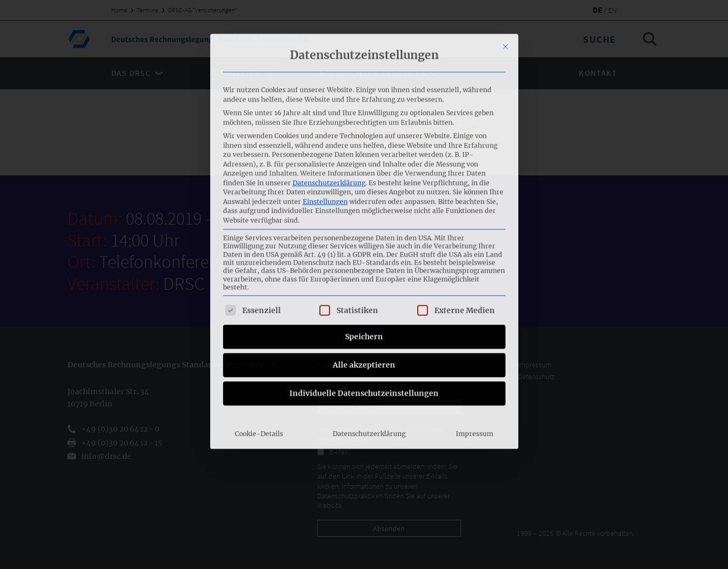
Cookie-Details (259, 300)
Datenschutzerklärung (329, 49)
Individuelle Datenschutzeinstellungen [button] (364, 260)
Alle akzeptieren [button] (364, 232)
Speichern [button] (364, 203)
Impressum (474, 300)
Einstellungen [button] (325, 68)
